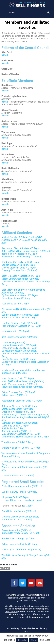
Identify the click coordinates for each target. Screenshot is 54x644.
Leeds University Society (14, 348)
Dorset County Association (15, 279)
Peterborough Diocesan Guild (16, 401)
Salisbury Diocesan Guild (14, 406)
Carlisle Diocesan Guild (13, 265)
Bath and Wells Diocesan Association (20, 251)
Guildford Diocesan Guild (14, 318)
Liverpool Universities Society (16, 500)
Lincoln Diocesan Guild (13, 359)
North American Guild (12, 378)
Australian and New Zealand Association (22, 240)
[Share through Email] (5, 568)
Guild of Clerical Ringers (14, 538)
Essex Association (11, 298)
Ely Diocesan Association (14, 295)
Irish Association (10, 331)
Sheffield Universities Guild (15, 517)
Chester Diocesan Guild (13, 268)
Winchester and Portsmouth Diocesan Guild (24, 462)
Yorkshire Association (12, 476)
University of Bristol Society (15, 448)
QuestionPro (11, 612)
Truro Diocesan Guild (12, 442)
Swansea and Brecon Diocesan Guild (20, 437)
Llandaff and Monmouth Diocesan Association (25, 362)
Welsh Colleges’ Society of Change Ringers (23, 555)
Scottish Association (12, 409)
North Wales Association (14, 384)
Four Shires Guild (10, 304)
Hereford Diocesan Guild (14, 323)
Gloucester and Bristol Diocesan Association (24, 309)
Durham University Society (15, 533)
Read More (44, 640)
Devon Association (11, 530)
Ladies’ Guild (8, 343)
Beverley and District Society (16, 257)
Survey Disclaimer (30, 629)
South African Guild (11, 520)
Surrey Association (11, 431)
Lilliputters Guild (10, 497)
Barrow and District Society (15, 248)
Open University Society (13, 511)
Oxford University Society (14, 544)
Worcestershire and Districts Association (22, 467)
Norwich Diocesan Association (17, 387)
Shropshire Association (13, 412)
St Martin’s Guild (10, 426)
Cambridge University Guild (15, 262)
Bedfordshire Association (14, 254)
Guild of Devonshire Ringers (16, 315)
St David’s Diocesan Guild (14, 423)
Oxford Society (9, 395)
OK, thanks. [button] (22, 640)
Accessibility (13, 629)
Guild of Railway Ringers (14, 492)
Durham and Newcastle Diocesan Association (25, 282)
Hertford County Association (16, 326)
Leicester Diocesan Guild (14, 351)
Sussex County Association (15, 434)
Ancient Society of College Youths (19, 237)
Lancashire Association (13, 345)
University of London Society (16, 550)
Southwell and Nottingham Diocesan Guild (23, 417)
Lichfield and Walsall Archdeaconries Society (24, 354)
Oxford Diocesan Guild (13, 392)
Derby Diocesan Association (16, 276)
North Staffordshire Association (17, 381)
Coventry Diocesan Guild (14, 270)
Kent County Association (14, 337)
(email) (5, 55)
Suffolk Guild (8, 428)
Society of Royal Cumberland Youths (20, 415)
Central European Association (16, 486)
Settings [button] (34, 640)
